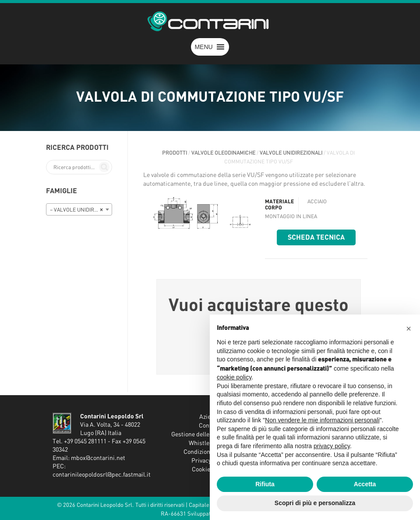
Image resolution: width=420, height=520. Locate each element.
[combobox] (79, 209)
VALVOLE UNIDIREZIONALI (291, 153)
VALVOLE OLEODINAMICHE (223, 153)
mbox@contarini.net (98, 458)
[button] (203, 47)
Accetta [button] (365, 484)
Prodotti (175, 153)
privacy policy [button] (332, 446)
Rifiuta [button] (265, 484)
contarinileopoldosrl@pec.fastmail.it (102, 475)
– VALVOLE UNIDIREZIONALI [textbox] (81, 210)
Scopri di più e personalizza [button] (315, 503)
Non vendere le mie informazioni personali (322, 420)
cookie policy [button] (234, 377)
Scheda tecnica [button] (316, 237)
